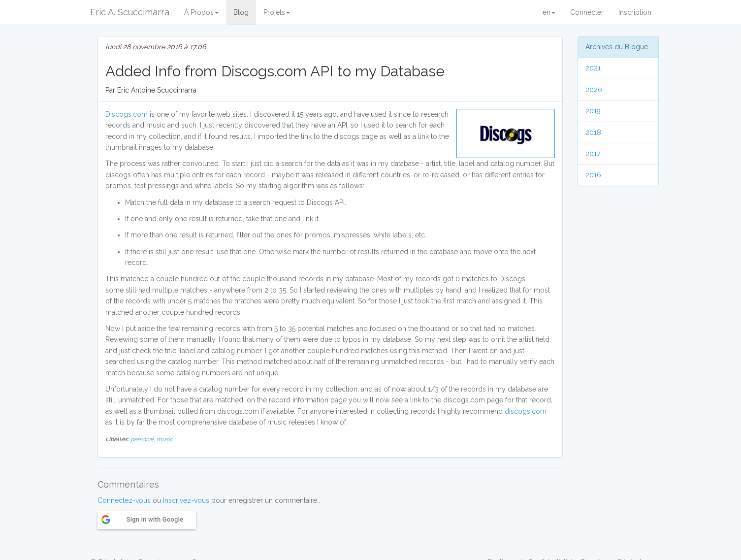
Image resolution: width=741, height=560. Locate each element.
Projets (277, 12)
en (549, 12)
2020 (594, 90)
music (165, 439)
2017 (593, 154)
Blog (241, 12)
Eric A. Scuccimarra (130, 12)
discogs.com (526, 411)
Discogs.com (127, 114)
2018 (593, 132)
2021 (593, 68)
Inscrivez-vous (186, 500)
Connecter (587, 12)
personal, (144, 439)
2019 (593, 111)
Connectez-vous (124, 500)
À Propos (201, 12)
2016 (593, 175)
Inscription (635, 12)
